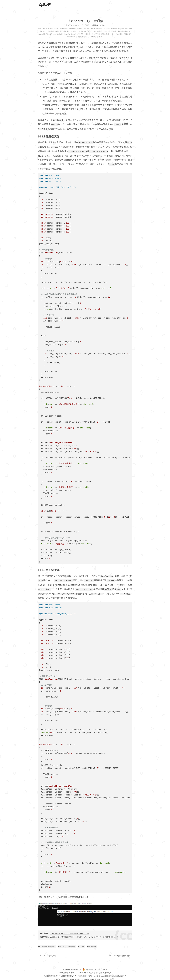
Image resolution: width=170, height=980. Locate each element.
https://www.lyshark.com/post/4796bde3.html (69, 931)
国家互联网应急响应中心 (117, 974)
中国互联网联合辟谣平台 (87, 974)
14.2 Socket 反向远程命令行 (120, 954)
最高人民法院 (102, 974)
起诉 (110, 971)
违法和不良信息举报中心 (53, 974)
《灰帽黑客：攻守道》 (47, 945)
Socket (81, 945)
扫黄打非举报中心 (70, 974)
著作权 (96, 971)
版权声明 (65, 977)
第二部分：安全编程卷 (67, 945)
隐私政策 (57, 977)
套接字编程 (92, 945)
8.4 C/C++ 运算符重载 (47, 954)
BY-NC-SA (88, 935)
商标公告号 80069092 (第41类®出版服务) (85, 977)
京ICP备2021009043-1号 (73, 967)
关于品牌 (105, 977)
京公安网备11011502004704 (96, 967)
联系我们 (113, 977)
